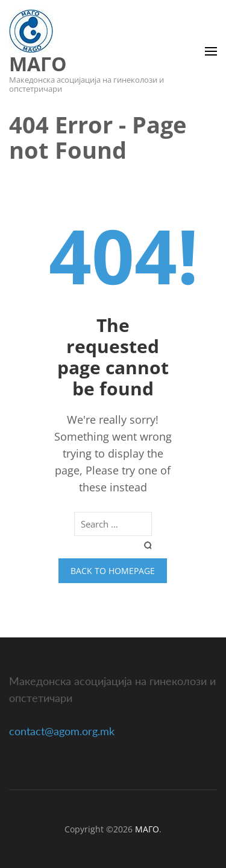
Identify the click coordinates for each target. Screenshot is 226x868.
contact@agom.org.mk (62, 731)
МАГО (38, 64)
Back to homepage (113, 571)
